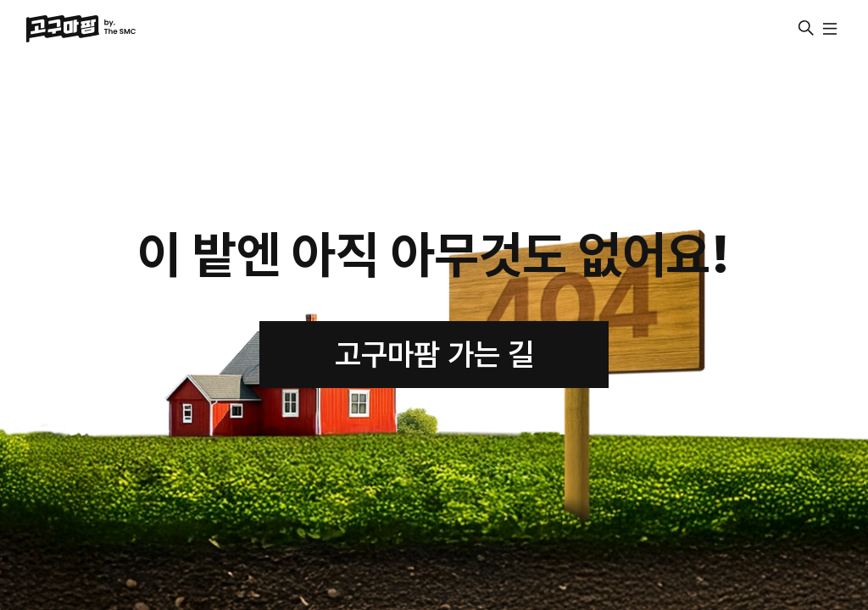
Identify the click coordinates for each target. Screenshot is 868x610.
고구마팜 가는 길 (434, 355)
